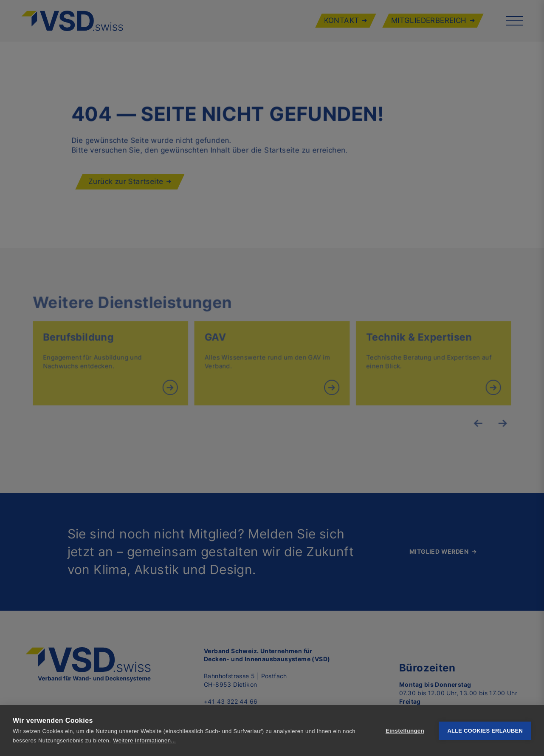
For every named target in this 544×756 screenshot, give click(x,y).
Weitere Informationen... (144, 740)
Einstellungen (405, 731)
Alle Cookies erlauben (485, 731)
